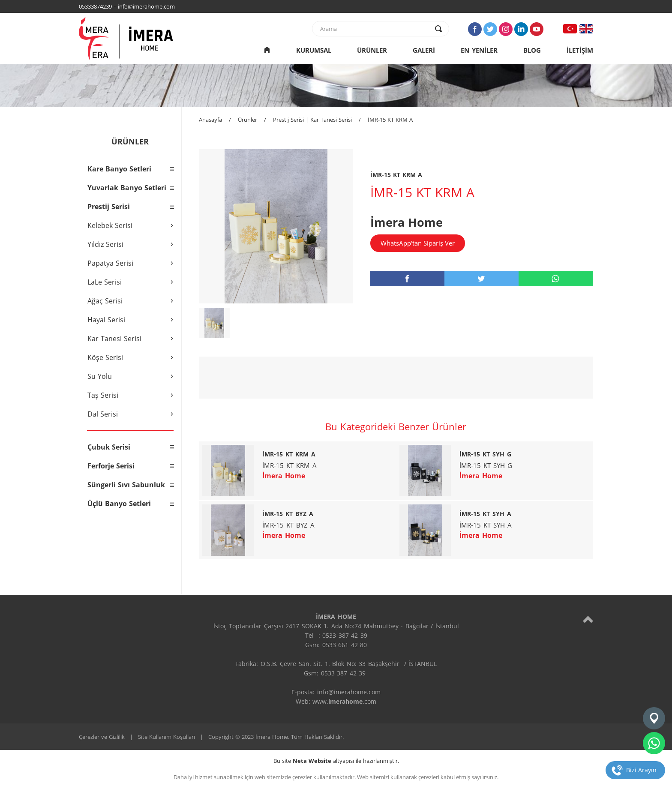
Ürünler (247, 120)
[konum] (654, 718)
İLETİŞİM (580, 50)
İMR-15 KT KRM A (390, 120)
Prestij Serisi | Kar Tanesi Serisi (312, 120)
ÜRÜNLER (372, 50)
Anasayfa (210, 120)
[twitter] (481, 279)
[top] (588, 619)
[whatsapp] (556, 279)
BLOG (532, 50)
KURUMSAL (314, 50)
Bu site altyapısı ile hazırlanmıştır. (336, 761)
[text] (375, 29)
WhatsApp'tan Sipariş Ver (418, 243)
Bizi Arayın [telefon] (641, 770)
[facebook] (407, 279)
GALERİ (424, 50)
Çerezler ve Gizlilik (102, 737)
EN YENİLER (479, 50)
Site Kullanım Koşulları (166, 737)
